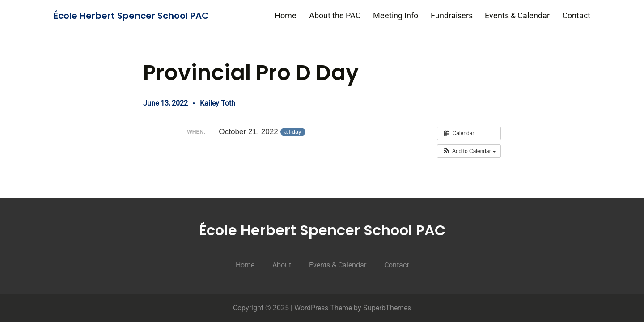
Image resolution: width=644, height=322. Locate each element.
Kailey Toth (218, 103)
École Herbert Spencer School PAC (131, 16)
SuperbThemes (387, 308)
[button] (469, 151)
